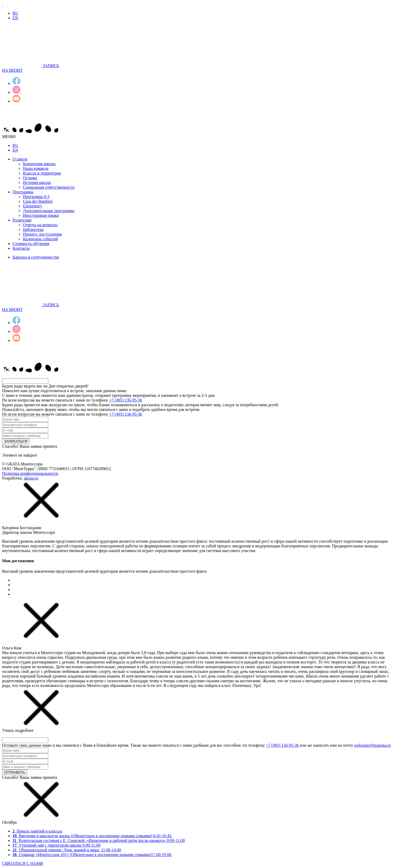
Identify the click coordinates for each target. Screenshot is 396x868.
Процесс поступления (42, 234)
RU (15, 13)
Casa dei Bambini (38, 201)
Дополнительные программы (49, 211)
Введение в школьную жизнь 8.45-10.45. (92, 836)
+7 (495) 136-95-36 (125, 400)
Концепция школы (39, 164)
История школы (37, 182)
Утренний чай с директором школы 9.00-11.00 (56, 845)
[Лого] (3, 4)
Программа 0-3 (36, 197)
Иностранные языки (41, 215)
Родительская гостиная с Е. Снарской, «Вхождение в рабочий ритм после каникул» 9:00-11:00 (99, 840)
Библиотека (33, 229)
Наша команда (36, 168)
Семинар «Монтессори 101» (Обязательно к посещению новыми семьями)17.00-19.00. (92, 855)
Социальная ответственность (49, 187)
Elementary (33, 206)
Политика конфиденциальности (30, 473)
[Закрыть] (41, 518)
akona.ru (31, 478)
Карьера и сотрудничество (36, 257)
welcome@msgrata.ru (372, 745)
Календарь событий (40, 239)
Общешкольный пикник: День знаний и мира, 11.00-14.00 (67, 850)
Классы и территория (42, 173)
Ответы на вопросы (40, 225)
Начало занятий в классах (37, 831)
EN (15, 18)
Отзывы (30, 178)
